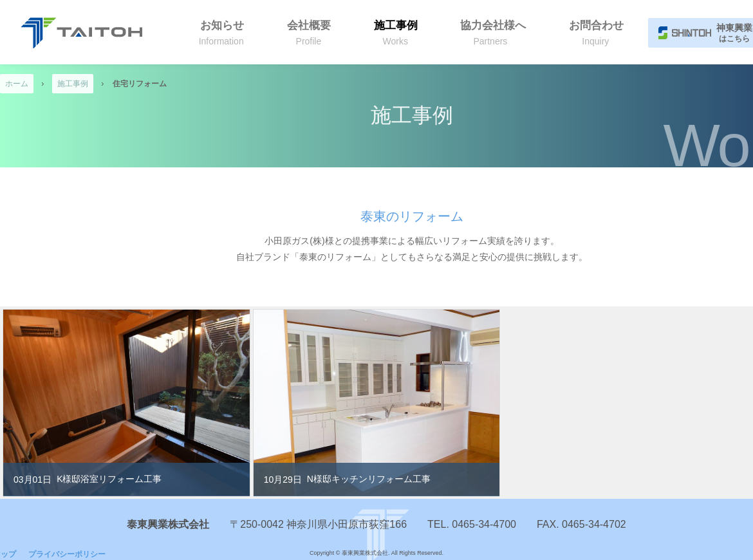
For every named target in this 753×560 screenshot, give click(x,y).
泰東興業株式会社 (81, 33)
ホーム (17, 84)
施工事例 (73, 84)
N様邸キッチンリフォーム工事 (369, 479)
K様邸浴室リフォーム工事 (109, 479)
